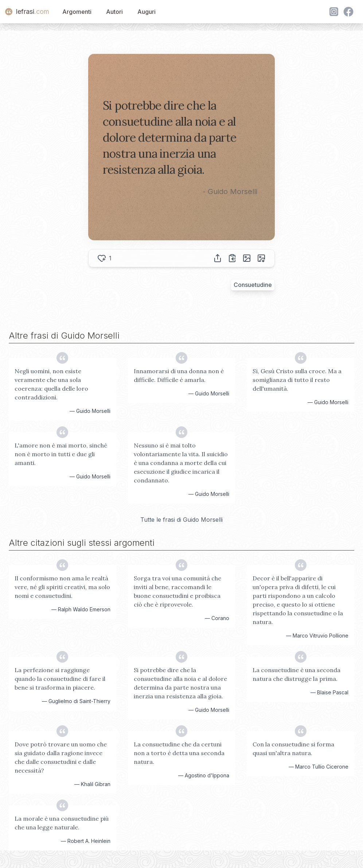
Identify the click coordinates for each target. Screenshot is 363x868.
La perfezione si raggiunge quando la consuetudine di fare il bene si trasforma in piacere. (60, 679)
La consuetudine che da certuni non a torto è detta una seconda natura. (179, 753)
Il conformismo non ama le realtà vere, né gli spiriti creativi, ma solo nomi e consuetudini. (62, 587)
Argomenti (77, 12)
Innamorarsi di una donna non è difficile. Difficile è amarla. (179, 375)
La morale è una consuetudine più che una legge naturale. (62, 823)
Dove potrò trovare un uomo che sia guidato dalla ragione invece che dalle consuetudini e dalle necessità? (61, 757)
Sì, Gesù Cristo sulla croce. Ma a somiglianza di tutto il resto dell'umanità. (297, 380)
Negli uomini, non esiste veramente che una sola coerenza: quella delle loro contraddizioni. (51, 384)
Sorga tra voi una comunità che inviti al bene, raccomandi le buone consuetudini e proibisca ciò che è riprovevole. (177, 591)
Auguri (147, 12)
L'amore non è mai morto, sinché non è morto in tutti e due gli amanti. (61, 454)
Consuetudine (253, 285)
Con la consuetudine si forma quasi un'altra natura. (293, 749)
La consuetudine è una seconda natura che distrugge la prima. (296, 674)
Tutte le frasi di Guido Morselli (181, 520)
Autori (114, 12)
